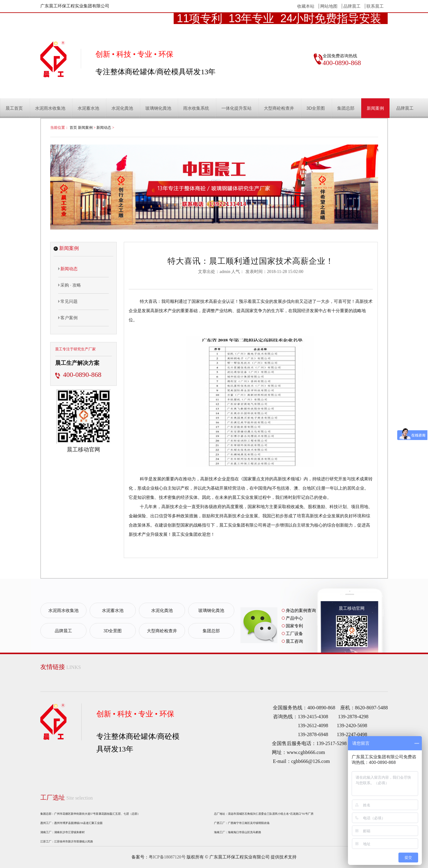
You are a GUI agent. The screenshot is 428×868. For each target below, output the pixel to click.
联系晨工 (375, 6)
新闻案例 (375, 108)
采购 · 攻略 (70, 285)
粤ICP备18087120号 (167, 857)
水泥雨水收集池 (50, 108)
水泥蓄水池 (88, 108)
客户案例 (68, 318)
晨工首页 (14, 108)
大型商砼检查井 (279, 108)
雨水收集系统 (196, 108)
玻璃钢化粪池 (158, 108)
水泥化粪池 (122, 108)
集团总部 (346, 108)
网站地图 (329, 6)
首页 (73, 128)
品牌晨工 (352, 6)
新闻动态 (104, 128)
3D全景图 (316, 108)
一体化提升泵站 (236, 108)
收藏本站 (306, 6)
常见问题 (68, 301)
